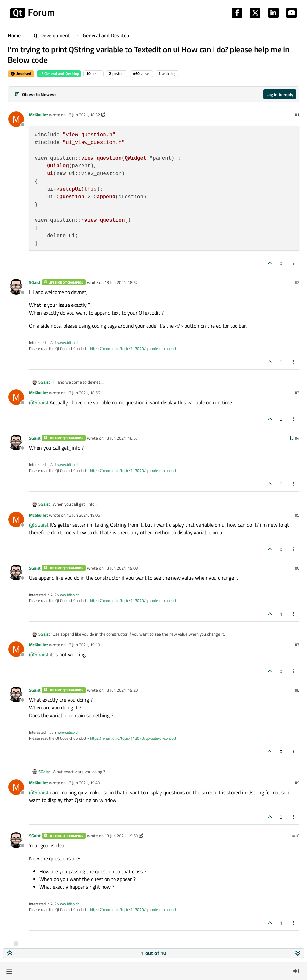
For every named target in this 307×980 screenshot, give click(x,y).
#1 (297, 115)
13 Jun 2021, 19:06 (83, 515)
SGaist (35, 282)
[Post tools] (294, 263)
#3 (297, 393)
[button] (9, 971)
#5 (297, 515)
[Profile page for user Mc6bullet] (16, 119)
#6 (297, 568)
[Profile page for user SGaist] (16, 287)
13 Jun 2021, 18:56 (83, 393)
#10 (296, 836)
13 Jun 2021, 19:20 (121, 690)
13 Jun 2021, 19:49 (83, 783)
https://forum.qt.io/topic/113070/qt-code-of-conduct (133, 348)
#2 (297, 282)
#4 (297, 438)
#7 (297, 645)
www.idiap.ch (68, 343)
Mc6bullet (38, 115)
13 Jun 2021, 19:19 (83, 645)
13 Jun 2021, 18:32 (83, 115)
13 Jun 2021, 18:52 (121, 282)
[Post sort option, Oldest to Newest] (35, 94)
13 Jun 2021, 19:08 (121, 568)
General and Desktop (59, 74)
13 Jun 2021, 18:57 (121, 438)
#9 (297, 783)
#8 (297, 690)
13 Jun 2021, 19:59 (121, 836)
